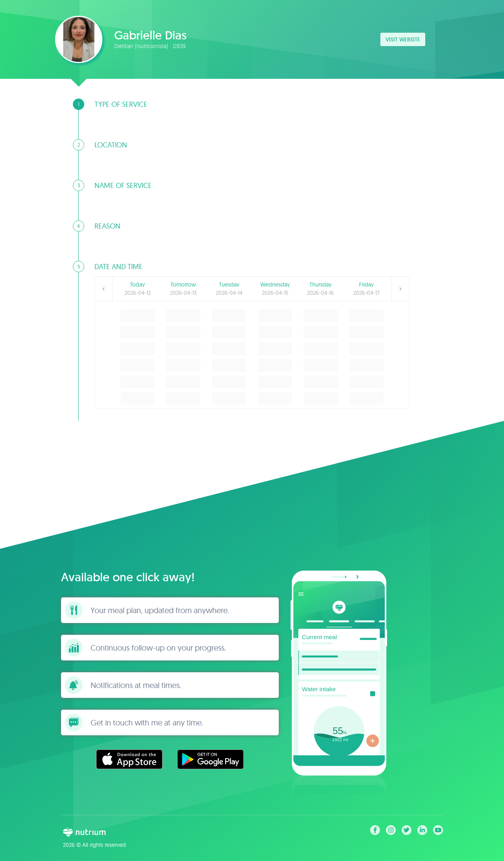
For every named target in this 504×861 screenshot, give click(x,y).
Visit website (403, 39)
